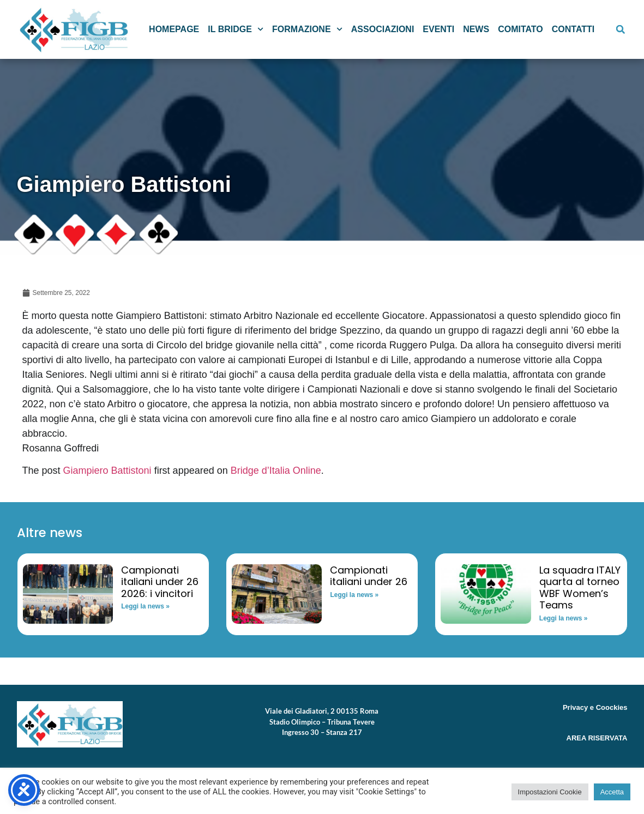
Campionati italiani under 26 (369, 576)
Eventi (438, 29)
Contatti (573, 29)
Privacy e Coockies (595, 707)
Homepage (174, 29)
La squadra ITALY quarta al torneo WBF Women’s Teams (580, 588)
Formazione (307, 29)
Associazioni (383, 29)
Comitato (520, 29)
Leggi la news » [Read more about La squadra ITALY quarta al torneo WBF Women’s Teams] (564, 618)
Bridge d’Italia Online (276, 471)
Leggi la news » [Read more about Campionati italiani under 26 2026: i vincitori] (145, 606)
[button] (621, 29)
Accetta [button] (612, 792)
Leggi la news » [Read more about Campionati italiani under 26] (354, 595)
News (476, 29)
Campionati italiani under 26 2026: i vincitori (160, 582)
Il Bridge (236, 29)
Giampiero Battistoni (107, 471)
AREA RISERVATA (597, 738)
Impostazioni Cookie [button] (550, 792)
